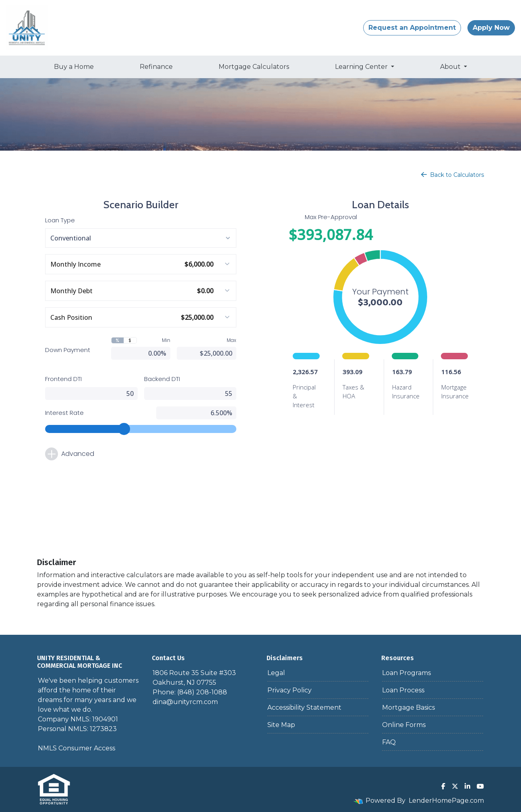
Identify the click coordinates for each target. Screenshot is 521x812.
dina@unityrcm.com (185, 702)
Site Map (281, 725)
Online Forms (404, 725)
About (451, 67)
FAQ (389, 742)
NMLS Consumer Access (76, 748)
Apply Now (491, 28)
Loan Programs (406, 673)
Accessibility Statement (304, 707)
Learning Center (362, 67)
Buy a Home (74, 67)
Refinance (156, 67)
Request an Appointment (412, 28)
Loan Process (403, 690)
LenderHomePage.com (446, 801)
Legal (276, 673)
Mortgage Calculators (254, 67)
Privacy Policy (289, 690)
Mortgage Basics (408, 707)
